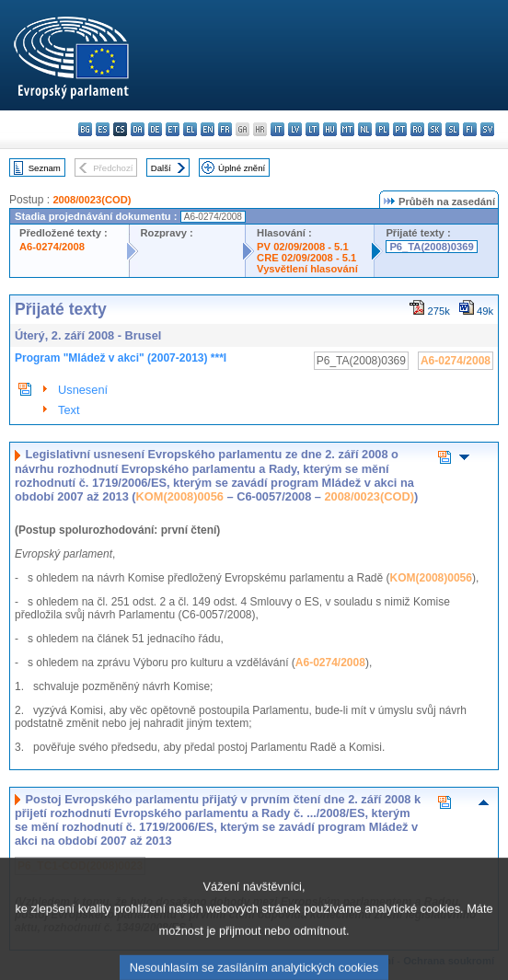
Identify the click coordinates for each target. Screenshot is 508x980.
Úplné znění (242, 168)
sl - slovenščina (452, 129)
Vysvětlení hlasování (307, 269)
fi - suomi (470, 129)
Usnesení (83, 390)
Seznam (45, 168)
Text (69, 410)
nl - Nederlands (365, 129)
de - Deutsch (155, 129)
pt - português (400, 129)
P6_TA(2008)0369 (431, 247)
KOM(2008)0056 (180, 496)
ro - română (417, 129)
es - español (103, 129)
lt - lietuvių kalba (312, 129)
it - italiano (277, 129)
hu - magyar (330, 129)
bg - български (85, 129)
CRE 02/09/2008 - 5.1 (306, 258)
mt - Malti (347, 129)
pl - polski (382, 129)
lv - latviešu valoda (295, 129)
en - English (208, 129)
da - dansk (138, 129)
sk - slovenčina (435, 129)
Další (161, 168)
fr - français (225, 129)
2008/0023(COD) (92, 200)
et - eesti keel (173, 129)
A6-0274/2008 (52, 247)
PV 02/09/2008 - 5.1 (303, 247)
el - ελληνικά (190, 129)
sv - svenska (487, 129)
